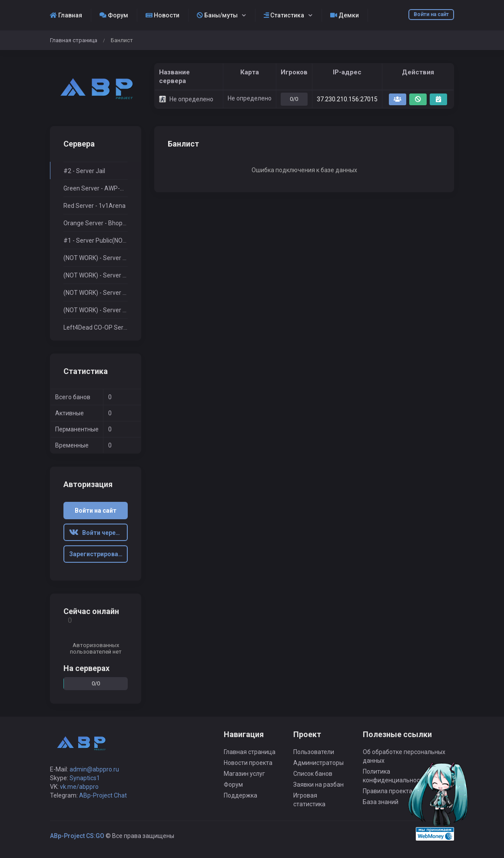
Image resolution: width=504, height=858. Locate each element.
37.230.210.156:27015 (347, 99)
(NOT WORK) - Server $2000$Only (96, 293)
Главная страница (74, 40)
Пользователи (314, 752)
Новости (162, 15)
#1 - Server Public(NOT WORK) (96, 240)
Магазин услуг (244, 774)
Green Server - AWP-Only (96, 188)
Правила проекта (388, 791)
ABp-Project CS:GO (77, 836)
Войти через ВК (99, 533)
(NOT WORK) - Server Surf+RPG (96, 258)
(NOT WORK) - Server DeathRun (96, 310)
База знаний (381, 802)
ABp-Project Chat (103, 795)
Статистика (284, 15)
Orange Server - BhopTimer (96, 223)
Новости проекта (248, 763)
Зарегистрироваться (99, 554)
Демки (345, 15)
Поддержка (240, 795)
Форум (114, 15)
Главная (66, 15)
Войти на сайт (431, 14)
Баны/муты (217, 15)
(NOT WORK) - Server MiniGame (96, 275)
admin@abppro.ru (94, 769)
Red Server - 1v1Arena (94, 206)
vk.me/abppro (79, 787)
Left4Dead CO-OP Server (96, 327)
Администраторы (318, 763)
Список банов (313, 774)
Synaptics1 (85, 778)
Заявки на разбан (318, 785)
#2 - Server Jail (84, 171)
